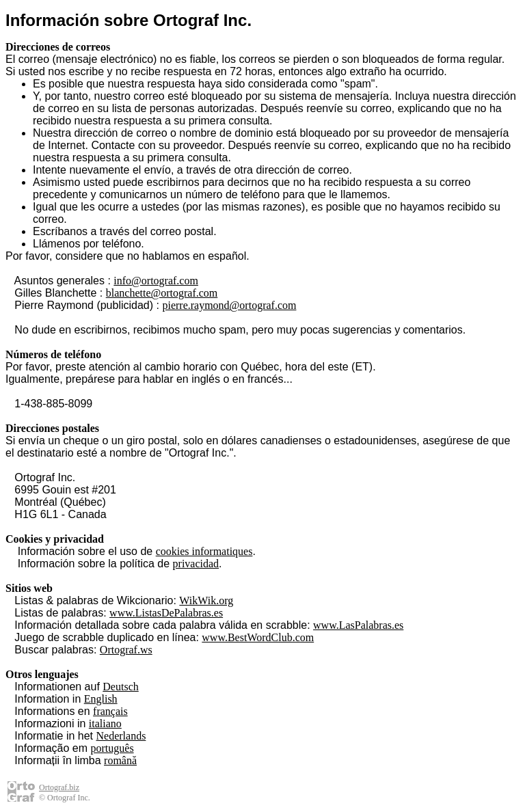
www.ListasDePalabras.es (166, 613)
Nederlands (121, 736)
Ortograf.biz (59, 787)
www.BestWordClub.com (258, 637)
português (112, 748)
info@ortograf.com (156, 281)
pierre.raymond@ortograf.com (229, 305)
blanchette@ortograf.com (162, 293)
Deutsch (120, 687)
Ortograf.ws (126, 650)
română (120, 760)
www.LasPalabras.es (358, 625)
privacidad (196, 564)
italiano (105, 723)
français (110, 711)
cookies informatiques (204, 551)
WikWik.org (206, 600)
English (101, 699)
